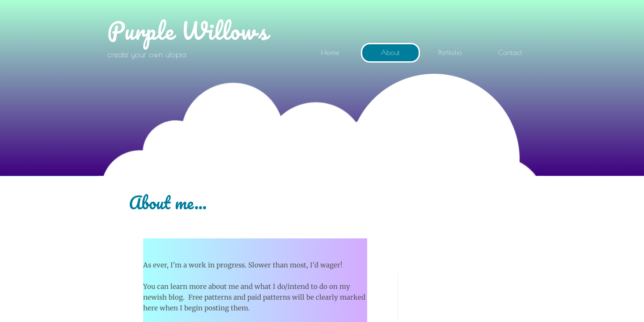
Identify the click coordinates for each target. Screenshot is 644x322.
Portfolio (450, 52)
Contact (510, 52)
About (390, 52)
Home (330, 52)
